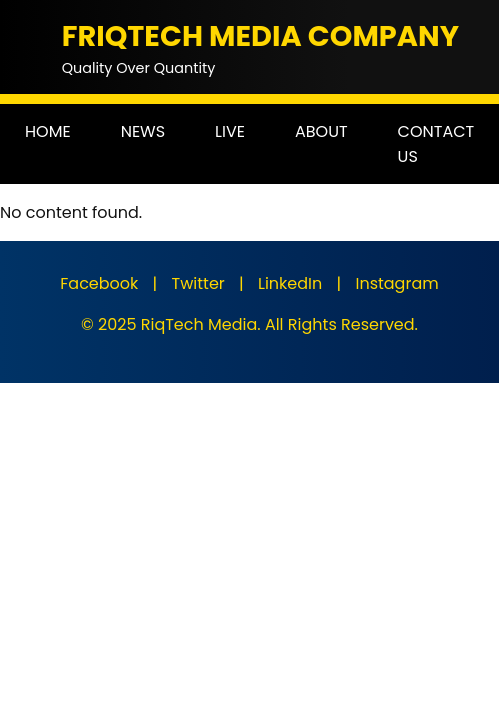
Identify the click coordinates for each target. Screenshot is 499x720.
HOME (48, 131)
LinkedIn (290, 283)
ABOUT (321, 131)
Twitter (198, 283)
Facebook (99, 283)
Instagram (396, 283)
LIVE (230, 131)
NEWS (143, 131)
